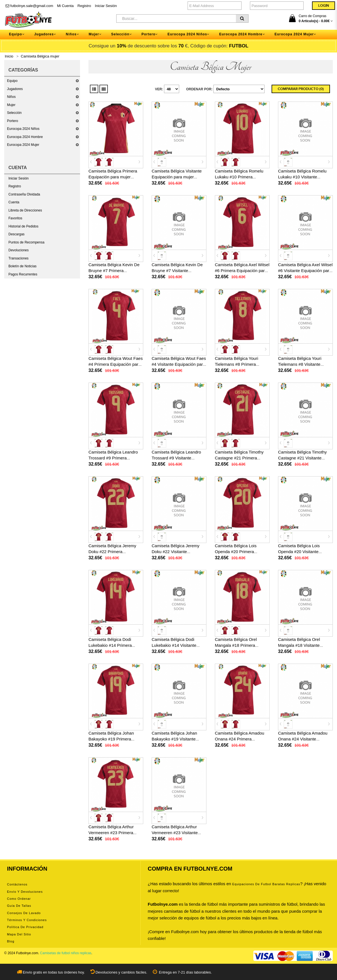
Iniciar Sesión (106, 6)
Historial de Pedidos (23, 226)
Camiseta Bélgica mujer (40, 56)
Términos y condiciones (27, 920)
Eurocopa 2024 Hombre (25, 137)
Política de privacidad (25, 927)
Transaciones (19, 258)
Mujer (11, 105)
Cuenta (14, 202)
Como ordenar (19, 899)
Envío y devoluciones (25, 892)
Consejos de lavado (24, 913)
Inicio (9, 56)
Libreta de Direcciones (25, 210)
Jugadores (15, 89)
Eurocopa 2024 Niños (23, 129)
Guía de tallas (19, 906)
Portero (12, 121)
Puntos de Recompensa (26, 242)
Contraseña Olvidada (24, 194)
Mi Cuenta (65, 6)
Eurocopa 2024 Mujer (23, 145)
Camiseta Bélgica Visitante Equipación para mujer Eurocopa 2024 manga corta (178, 177)
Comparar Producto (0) (301, 89)
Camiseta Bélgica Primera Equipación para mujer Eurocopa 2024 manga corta (115, 177)
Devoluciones (19, 250)
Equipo (12, 81)
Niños (11, 97)
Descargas (16, 234)
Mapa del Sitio (19, 934)
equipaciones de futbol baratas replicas (266, 884)
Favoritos (15, 218)
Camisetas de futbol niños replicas (66, 953)
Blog (11, 941)
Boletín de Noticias (22, 266)
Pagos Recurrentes (23, 274)
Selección (14, 113)
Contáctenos (17, 884)
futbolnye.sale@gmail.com (29, 6)
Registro (84, 6)
